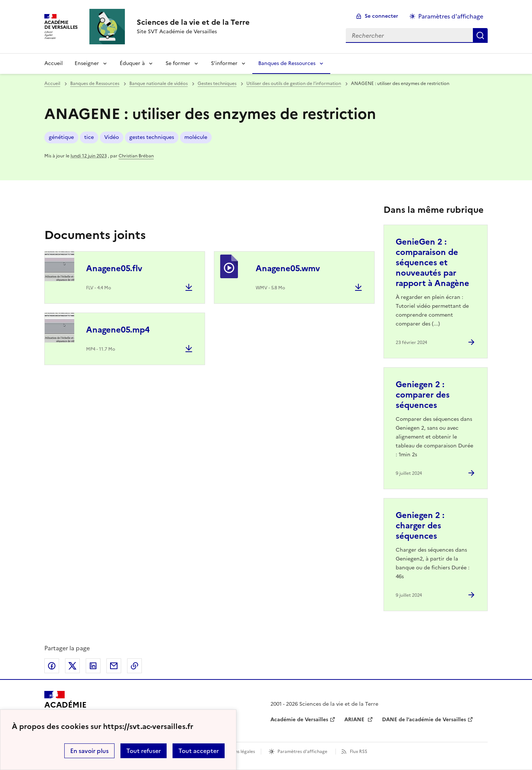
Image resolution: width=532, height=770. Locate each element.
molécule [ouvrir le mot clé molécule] (196, 137)
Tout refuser (144, 751)
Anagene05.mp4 (118, 330)
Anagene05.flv (114, 268)
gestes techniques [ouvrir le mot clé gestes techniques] (152, 137)
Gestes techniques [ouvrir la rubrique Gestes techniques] (217, 84)
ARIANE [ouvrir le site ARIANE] (355, 720)
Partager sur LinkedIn (93, 666)
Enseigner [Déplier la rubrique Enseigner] (87, 63)
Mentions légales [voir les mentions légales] (237, 752)
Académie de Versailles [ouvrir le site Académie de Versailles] (299, 720)
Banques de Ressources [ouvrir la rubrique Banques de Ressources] (95, 84)
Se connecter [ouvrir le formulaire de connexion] (381, 16)
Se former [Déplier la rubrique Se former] (178, 63)
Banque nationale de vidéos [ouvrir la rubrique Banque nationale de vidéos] (158, 84)
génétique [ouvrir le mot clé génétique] (61, 137)
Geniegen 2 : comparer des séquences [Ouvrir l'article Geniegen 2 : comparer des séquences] (423, 395)
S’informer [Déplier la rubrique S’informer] (224, 63)
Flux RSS (359, 752)
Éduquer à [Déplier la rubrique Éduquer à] (132, 63)
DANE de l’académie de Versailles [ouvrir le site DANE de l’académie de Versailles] (424, 720)
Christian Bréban (136, 156)
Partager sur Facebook (52, 666)
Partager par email (114, 666)
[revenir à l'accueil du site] (193, 22)
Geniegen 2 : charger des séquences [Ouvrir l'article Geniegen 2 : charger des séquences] (420, 526)
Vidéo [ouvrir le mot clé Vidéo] (112, 137)
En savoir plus (89, 751)
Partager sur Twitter (72, 666)
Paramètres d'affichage (302, 752)
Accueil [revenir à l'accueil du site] (54, 63)
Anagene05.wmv (288, 268)
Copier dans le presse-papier (134, 666)
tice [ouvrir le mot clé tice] (89, 137)
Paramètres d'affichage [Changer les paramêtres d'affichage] (451, 16)
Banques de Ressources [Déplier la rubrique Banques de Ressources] (287, 63)
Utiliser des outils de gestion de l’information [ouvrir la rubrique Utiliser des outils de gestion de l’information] (294, 84)
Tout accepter (199, 751)
